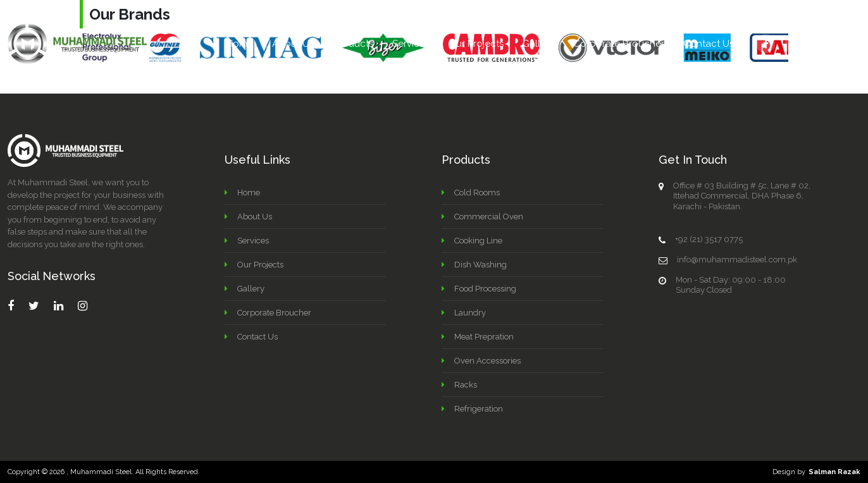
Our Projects (476, 44)
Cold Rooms (477, 193)
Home (240, 44)
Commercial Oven (489, 217)
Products (353, 44)
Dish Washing (480, 265)
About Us (293, 44)
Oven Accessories (487, 361)
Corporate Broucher (619, 44)
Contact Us (709, 44)
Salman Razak (834, 472)
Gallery (538, 44)
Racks (466, 385)
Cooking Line (478, 241)
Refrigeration (479, 409)
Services (411, 44)
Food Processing (485, 289)
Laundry (470, 313)
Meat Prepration (484, 337)
